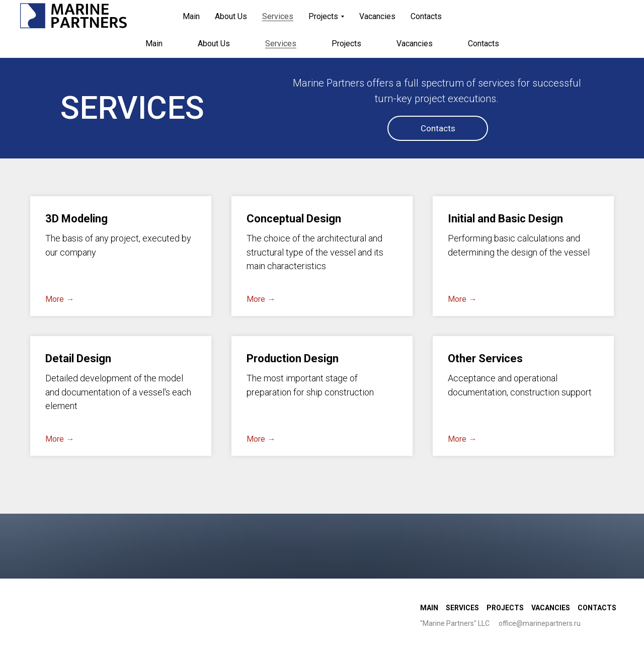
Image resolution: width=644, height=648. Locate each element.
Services (281, 44)
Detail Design (78, 358)
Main (154, 44)
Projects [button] (346, 44)
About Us (214, 44)
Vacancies (415, 44)
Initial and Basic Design (505, 219)
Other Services (485, 358)
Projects (505, 608)
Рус (590, 14)
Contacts (484, 44)
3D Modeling (76, 219)
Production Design (293, 358)
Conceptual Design (294, 219)
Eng (612, 14)
